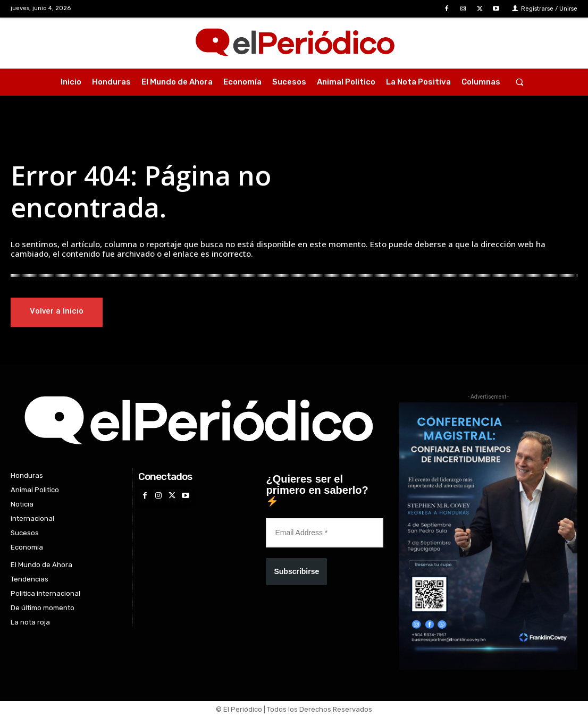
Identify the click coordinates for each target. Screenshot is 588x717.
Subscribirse (296, 572)
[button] (519, 82)
